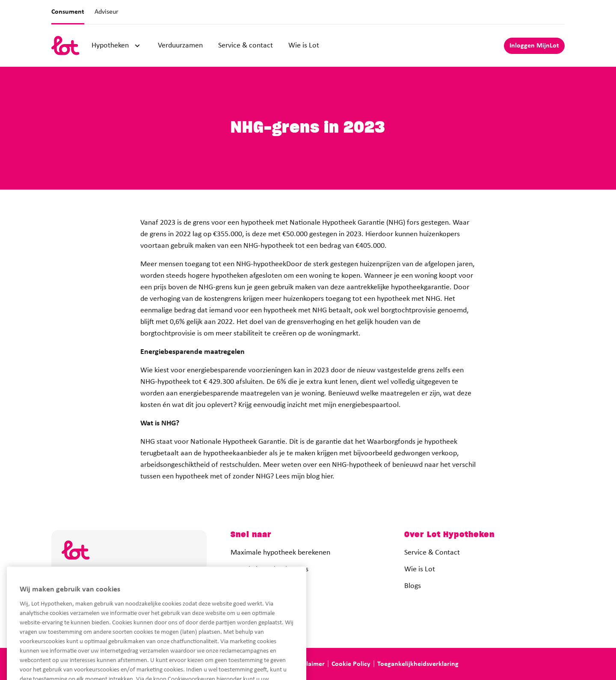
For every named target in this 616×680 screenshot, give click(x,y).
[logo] (65, 46)
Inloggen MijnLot (534, 46)
